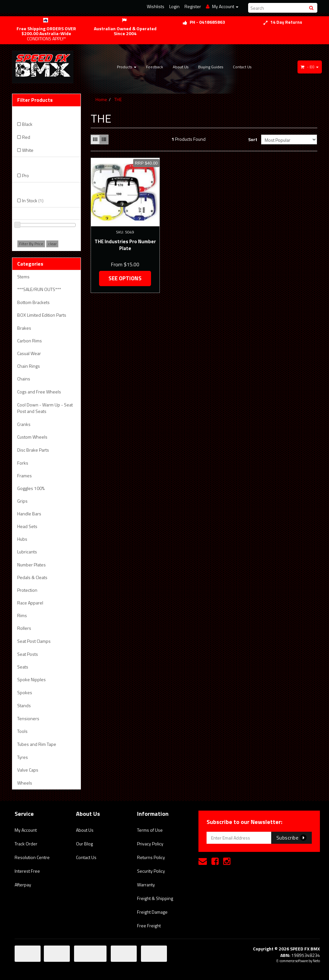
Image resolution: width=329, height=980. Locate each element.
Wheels (25, 783)
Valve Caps (28, 770)
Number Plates (32, 565)
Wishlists (156, 6)
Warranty (146, 885)
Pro (25, 175)
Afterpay (23, 885)
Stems (23, 277)
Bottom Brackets (33, 302)
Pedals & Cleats (32, 577)
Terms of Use (150, 830)
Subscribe (291, 838)
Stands (24, 705)
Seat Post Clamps (34, 641)
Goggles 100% (31, 488)
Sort (252, 139)
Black (27, 124)
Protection (27, 590)
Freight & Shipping (155, 898)
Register (193, 6)
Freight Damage (152, 912)
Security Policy (151, 871)
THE (118, 99)
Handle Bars (29, 514)
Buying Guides (211, 67)
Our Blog (84, 844)
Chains (24, 379)
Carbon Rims (30, 341)
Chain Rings (29, 366)
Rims (22, 615)
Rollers (24, 628)
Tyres (23, 757)
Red (26, 137)
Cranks (24, 424)
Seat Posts (28, 654)
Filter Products (35, 100)
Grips (22, 501)
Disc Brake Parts (33, 450)
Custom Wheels (32, 437)
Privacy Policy (150, 844)
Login (174, 6)
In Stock (33, 200)
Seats (23, 667)
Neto (316, 961)
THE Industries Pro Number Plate (125, 245)
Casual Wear (29, 353)
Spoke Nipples (32, 679)
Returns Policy (151, 857)
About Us (181, 67)
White (28, 150)
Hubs (22, 539)
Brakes (24, 328)
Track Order (26, 844)
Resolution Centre (32, 857)
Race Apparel (30, 603)
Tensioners (28, 718)
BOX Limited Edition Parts (42, 315)
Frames (25, 476)
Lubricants (27, 552)
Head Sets (27, 526)
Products (127, 67)
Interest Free (27, 871)
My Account (26, 830)
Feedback (155, 67)
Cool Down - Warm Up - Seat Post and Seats (45, 408)
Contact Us (242, 67)
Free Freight (149, 926)
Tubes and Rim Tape (37, 744)
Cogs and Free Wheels (39, 392)
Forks (23, 463)
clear (52, 244)
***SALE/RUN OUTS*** (39, 289)
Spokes (25, 692)
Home (101, 99)
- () (310, 67)
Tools (22, 731)
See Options (125, 278)
